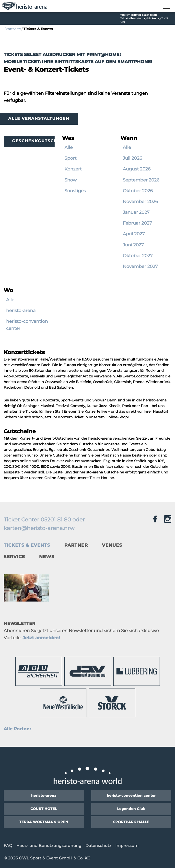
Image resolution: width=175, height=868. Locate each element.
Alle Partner (17, 729)
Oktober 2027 (138, 256)
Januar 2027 (136, 212)
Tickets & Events (27, 545)
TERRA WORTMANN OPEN (44, 822)
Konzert (73, 169)
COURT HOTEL (44, 809)
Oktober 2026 (138, 191)
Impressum (127, 846)
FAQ (8, 846)
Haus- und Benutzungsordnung (49, 846)
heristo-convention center (27, 325)
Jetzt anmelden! (41, 638)
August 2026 (137, 169)
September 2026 (141, 180)
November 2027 (140, 266)
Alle (68, 147)
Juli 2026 (133, 158)
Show (70, 180)
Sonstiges (75, 191)
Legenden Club (131, 809)
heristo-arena (21, 311)
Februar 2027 (137, 223)
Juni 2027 (133, 245)
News (47, 557)
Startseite (13, 29)
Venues (112, 545)
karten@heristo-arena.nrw (39, 528)
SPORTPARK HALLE (131, 822)
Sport (70, 158)
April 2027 (134, 234)
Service (14, 557)
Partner (76, 545)
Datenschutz (98, 846)
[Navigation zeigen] (166, 6)
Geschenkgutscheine (34, 141)
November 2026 (140, 202)
